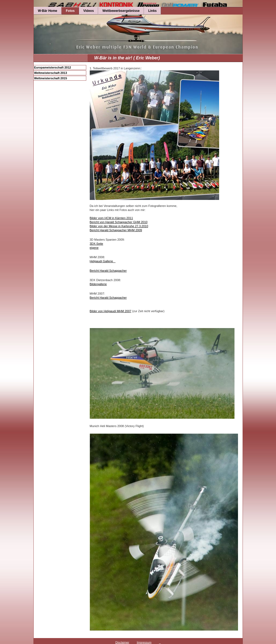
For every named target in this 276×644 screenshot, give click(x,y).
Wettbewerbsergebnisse (121, 11)
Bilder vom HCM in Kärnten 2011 (111, 218)
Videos (89, 11)
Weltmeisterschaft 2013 (51, 73)
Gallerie (109, 261)
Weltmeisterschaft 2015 (51, 78)
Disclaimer (122, 642)
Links (152, 11)
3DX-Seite (96, 244)
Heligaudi (96, 261)
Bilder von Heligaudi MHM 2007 (111, 311)
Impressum (144, 642)
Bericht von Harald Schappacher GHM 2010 (119, 222)
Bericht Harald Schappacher (108, 271)
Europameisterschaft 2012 (53, 67)
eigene (94, 248)
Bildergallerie (98, 284)
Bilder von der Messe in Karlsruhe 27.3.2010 (119, 226)
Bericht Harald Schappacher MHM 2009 (116, 230)
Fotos (70, 11)
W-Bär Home (48, 11)
